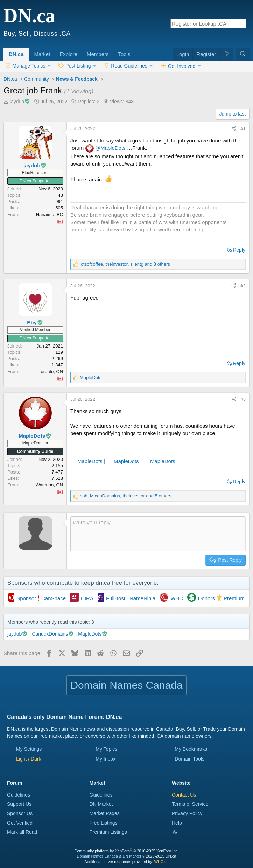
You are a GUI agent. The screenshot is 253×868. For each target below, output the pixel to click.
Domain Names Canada (97, 856)
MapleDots (90, 461)
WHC (177, 598)
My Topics (106, 749)
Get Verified (20, 823)
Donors (206, 598)
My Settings (29, 749)
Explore (68, 54)
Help (177, 823)
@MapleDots (110, 148)
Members (98, 54)
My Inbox (106, 759)
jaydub (20, 101)
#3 (243, 399)
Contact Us (184, 795)
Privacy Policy (187, 813)
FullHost (116, 598)
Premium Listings (108, 832)
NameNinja (142, 598)
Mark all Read (22, 832)
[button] (52, 50)
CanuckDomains (53, 634)
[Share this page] (234, 129)
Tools (124, 54)
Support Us (19, 804)
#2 (243, 286)
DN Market (101, 804)
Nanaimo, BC (50, 214)
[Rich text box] (158, 534)
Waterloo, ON (49, 485)
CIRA (87, 598)
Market (42, 54)
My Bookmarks (191, 749)
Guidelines (19, 795)
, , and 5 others (126, 496)
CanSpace (54, 598)
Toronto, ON (51, 372)
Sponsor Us (20, 813)
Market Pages (105, 813)
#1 (243, 129)
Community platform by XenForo (127, 851)
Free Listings (104, 823)
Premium (234, 598)
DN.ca (16, 54)
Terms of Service (190, 804)
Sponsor (26, 598)
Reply (239, 250)
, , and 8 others (125, 264)
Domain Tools (189, 759)
